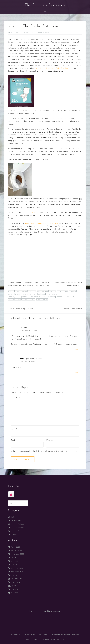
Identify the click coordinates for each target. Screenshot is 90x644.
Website (50, 440)
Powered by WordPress (33, 639)
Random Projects (17, 524)
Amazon (35, 212)
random (59, 297)
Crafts (13, 517)
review (66, 297)
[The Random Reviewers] (11, 494)
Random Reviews (43, 33)
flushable (73, 291)
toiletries (26, 299)
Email (14, 440)
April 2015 (15, 575)
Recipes (14, 535)
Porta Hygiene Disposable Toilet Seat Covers (53, 68)
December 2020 (17, 568)
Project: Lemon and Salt (73, 309)
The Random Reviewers (45, 5)
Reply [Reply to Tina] (77, 349)
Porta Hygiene (52, 294)
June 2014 (14, 589)
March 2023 (15, 547)
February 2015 (16, 579)
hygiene (18, 294)
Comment (15, 397)
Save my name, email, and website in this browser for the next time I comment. (45, 451)
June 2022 (14, 561)
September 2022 (17, 554)
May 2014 (14, 593)
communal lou (62, 291)
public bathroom (49, 297)
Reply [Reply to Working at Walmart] (77, 372)
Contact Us (16, 635)
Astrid (53, 639)
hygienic (25, 294)
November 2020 (17, 572)
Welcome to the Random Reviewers (65, 635)
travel (33, 299)
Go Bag (11, 294)
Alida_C (28, 33)
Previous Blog (16, 520)
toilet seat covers (15, 299)
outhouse (42, 294)
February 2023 (16, 550)
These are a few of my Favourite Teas (22, 309)
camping (53, 291)
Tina (22, 327)
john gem (33, 294)
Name (14, 429)
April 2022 (15, 565)
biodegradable (43, 291)
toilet (72, 297)
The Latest (43, 635)
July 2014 (14, 586)
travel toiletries (42, 299)
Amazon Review (21, 291)
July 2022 (14, 557)
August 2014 (15, 582)
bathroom (32, 291)
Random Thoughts (18, 531)
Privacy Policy (29, 635)
